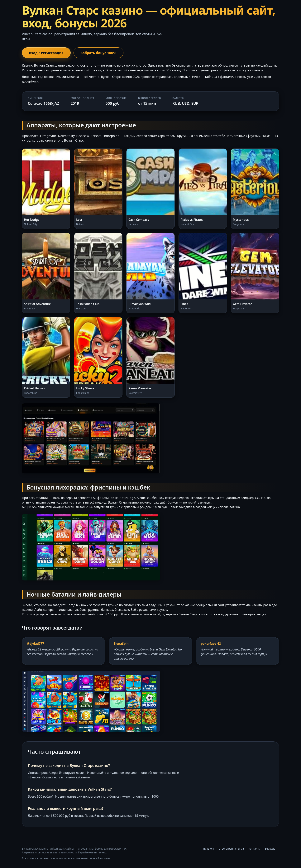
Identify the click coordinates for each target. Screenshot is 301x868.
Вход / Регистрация (46, 53)
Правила (208, 849)
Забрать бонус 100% (98, 53)
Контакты (254, 849)
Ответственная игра (231, 849)
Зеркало (270, 849)
